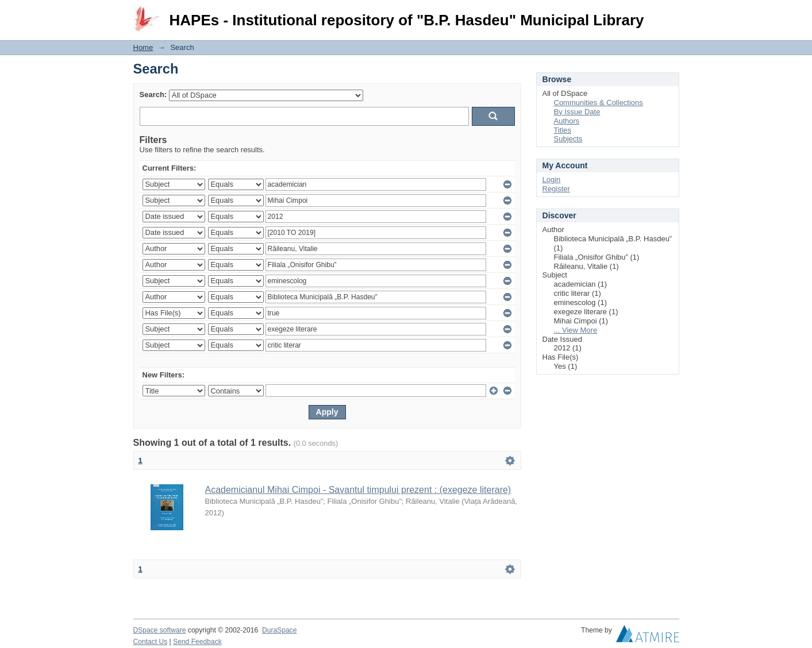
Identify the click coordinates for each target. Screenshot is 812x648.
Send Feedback (197, 642)
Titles (563, 130)
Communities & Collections (599, 103)
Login (670, 14)
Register (556, 189)
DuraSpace (279, 630)
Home (143, 47)
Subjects (568, 139)
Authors (567, 121)
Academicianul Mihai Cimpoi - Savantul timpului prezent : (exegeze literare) (358, 490)
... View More (576, 330)
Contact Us (151, 642)
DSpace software (160, 630)
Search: (153, 95)
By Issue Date (577, 112)
